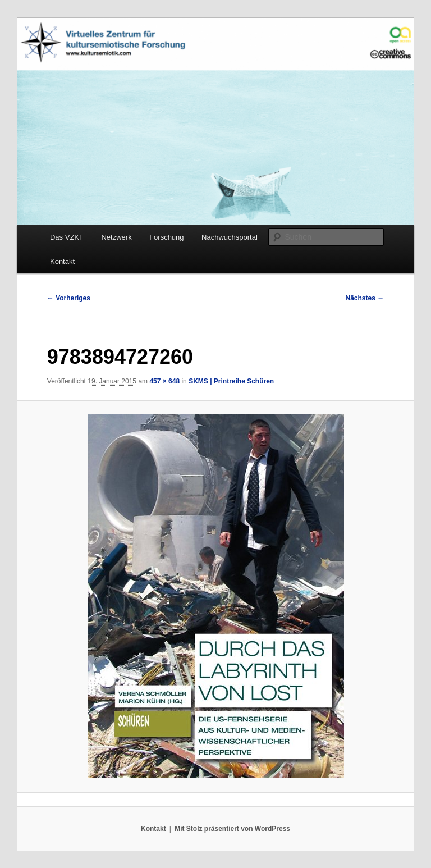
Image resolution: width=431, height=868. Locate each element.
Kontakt (62, 261)
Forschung (166, 237)
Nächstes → (365, 298)
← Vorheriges (69, 298)
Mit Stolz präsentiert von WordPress (232, 829)
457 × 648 (164, 381)
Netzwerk (116, 237)
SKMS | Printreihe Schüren (231, 381)
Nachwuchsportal (230, 237)
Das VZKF (67, 237)
